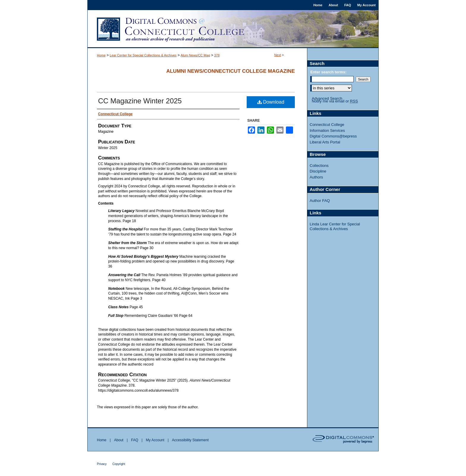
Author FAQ (320, 201)
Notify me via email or (335, 101)
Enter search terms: (328, 72)
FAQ (135, 440)
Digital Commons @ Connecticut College (233, 29)
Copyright (119, 464)
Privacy (102, 464)
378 (217, 55)
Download (271, 102)
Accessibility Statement (190, 440)
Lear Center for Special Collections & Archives (143, 55)
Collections (319, 166)
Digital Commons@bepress (333, 136)
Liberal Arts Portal (325, 142)
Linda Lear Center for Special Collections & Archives (335, 226)
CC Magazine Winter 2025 (140, 101)
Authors (316, 177)
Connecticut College (327, 125)
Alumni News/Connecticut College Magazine (230, 71)
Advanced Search (327, 98)
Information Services (327, 131)
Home (101, 55)
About (119, 440)
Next (278, 55)
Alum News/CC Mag (195, 55)
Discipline (318, 171)
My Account (155, 440)
